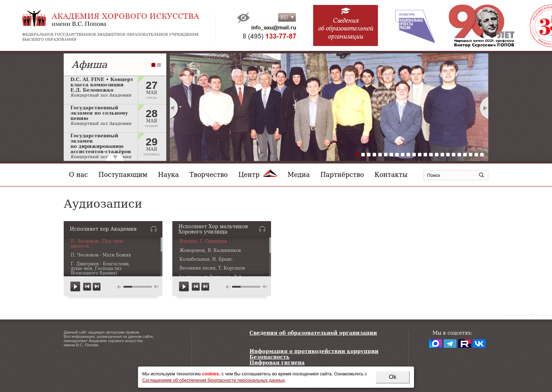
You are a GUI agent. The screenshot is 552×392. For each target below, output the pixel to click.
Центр (258, 175)
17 (448, 155)
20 (465, 155)
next (96, 287)
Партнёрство (342, 175)
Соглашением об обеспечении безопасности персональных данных (214, 380)
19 (459, 155)
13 (425, 155)
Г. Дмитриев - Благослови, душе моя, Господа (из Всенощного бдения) (100, 269)
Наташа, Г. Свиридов (203, 241)
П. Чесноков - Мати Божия (101, 255)
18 (454, 155)
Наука (169, 175)
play (76, 287)
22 (476, 155)
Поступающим (123, 175)
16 (442, 155)
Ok (393, 377)
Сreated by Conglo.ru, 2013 (527, 315)
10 (408, 155)
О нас (78, 175)
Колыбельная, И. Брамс (206, 260)
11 (414, 155)
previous (87, 287)
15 (437, 155)
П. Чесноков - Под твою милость (97, 244)
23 (482, 155)
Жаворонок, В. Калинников (210, 251)
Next (484, 108)
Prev (174, 108)
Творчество (209, 175)
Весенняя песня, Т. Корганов (212, 268)
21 (471, 155)
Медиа (299, 175)
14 (431, 155)
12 (420, 155)
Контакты (391, 175)
